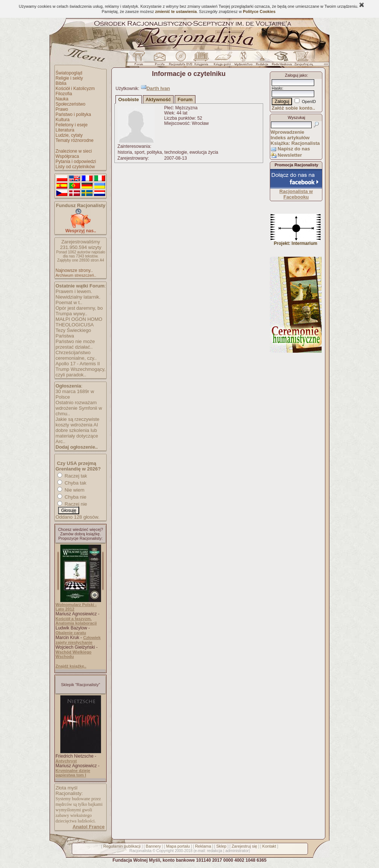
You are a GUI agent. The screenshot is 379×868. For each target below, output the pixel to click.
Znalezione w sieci (74, 151)
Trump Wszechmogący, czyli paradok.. (81, 372)
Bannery (153, 846)
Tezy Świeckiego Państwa (73, 333)
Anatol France (89, 827)
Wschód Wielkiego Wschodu (73, 654)
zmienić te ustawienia (176, 11)
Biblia (61, 83)
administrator (237, 851)
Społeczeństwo (71, 104)
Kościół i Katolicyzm (75, 89)
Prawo (62, 109)
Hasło (277, 88)
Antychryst (66, 761)
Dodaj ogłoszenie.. (77, 447)
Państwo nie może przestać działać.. (75, 344)
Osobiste (129, 99)
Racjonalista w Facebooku (296, 194)
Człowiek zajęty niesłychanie (78, 640)
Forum (185, 99)
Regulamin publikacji (122, 846)
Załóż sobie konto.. (293, 108)
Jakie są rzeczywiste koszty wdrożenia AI (77, 422)
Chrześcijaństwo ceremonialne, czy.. (76, 355)
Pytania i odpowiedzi (76, 162)
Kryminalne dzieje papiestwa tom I (73, 773)
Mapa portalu (178, 846)
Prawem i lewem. (74, 291)
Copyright (165, 851)
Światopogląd (69, 73)
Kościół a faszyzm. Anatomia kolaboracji (76, 621)
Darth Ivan (158, 88)
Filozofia (64, 94)
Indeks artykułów (290, 138)
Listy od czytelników (75, 167)
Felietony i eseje (72, 125)
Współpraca (67, 156)
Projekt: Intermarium (296, 241)
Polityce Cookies (259, 11)
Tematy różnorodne (75, 140)
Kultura (63, 120)
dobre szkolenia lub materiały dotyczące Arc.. (77, 436)
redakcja (215, 851)
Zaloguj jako (296, 75)
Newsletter (290, 155)
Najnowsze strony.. (74, 270)
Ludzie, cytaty (69, 135)
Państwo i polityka (73, 114)
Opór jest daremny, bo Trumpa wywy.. (79, 311)
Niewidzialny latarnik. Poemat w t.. (78, 300)
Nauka (62, 99)
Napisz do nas (294, 149)
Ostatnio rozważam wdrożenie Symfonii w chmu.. (79, 408)
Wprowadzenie (287, 132)
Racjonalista (140, 851)
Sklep (221, 846)
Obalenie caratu (71, 633)
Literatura (65, 130)
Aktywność (158, 99)
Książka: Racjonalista (295, 143)
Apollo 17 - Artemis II (78, 364)
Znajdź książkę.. (71, 666)
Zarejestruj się (244, 846)
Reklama (203, 846)
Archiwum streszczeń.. (76, 275)
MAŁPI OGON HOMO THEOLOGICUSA (79, 322)
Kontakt (269, 846)
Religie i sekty (69, 78)
